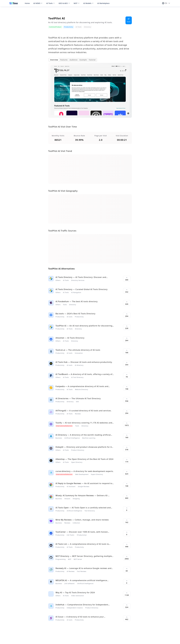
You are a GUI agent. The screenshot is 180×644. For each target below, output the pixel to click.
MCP (77, 3)
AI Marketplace (103, 3)
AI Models (89, 3)
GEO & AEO (64, 3)
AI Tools (51, 3)
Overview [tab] (54, 60)
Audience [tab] (74, 60)
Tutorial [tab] (92, 60)
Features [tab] (64, 60)
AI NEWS (38, 3)
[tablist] (73, 60)
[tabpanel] (90, 92)
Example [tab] (83, 60)
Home (27, 3)
